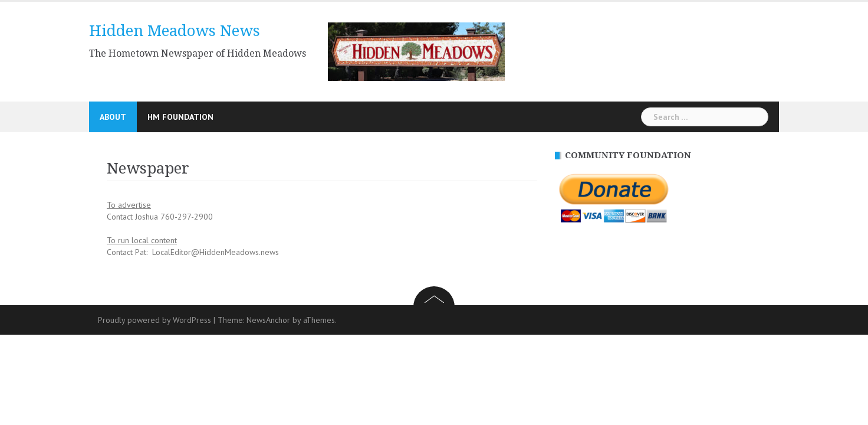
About (113, 117)
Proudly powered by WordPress (154, 320)
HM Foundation (180, 117)
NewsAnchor (268, 320)
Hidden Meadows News (175, 31)
